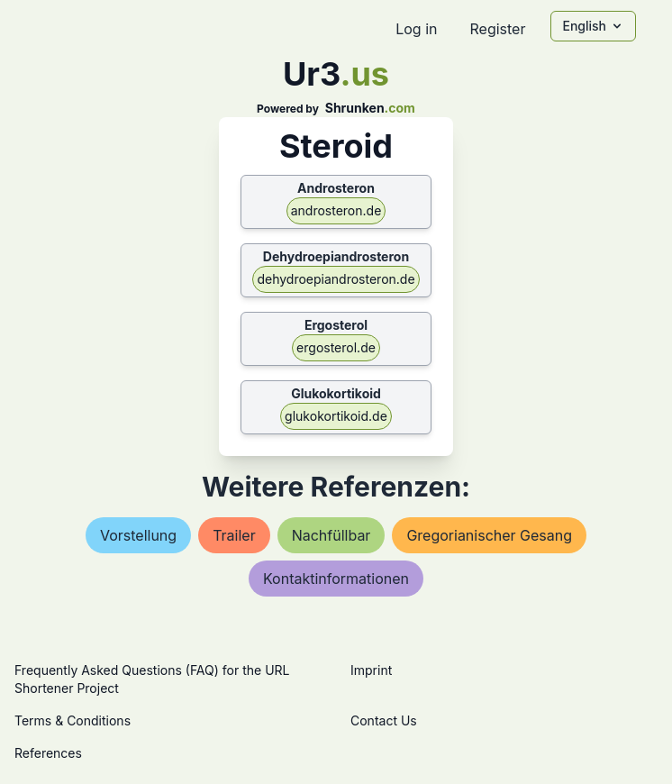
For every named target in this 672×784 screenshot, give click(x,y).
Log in (416, 29)
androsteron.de (336, 210)
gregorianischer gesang (489, 535)
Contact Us (384, 720)
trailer (234, 535)
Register (497, 29)
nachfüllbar (331, 535)
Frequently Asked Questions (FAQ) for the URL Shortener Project (152, 679)
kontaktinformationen (336, 579)
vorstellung (138, 535)
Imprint (371, 670)
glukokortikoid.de (336, 416)
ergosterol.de (336, 347)
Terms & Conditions (73, 720)
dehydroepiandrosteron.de (336, 279)
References (48, 753)
